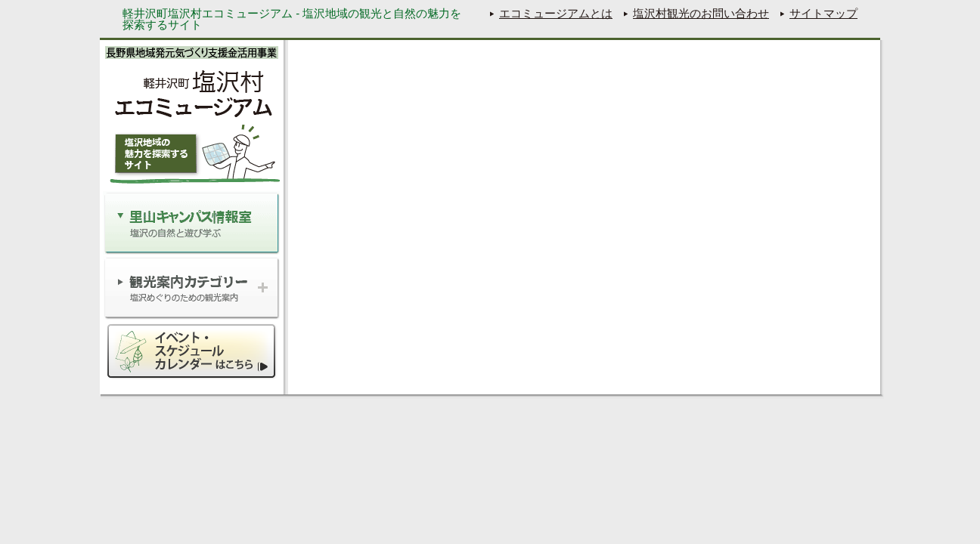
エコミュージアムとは (556, 13)
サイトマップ (823, 13)
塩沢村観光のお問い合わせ (701, 13)
